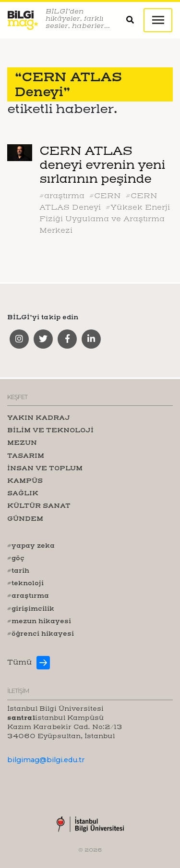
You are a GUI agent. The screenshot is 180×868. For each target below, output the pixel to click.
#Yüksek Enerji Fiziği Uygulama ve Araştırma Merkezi (105, 219)
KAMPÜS (25, 480)
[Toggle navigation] (158, 20)
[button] (135, 20)
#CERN (105, 196)
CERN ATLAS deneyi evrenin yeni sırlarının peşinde (102, 165)
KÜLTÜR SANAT (39, 505)
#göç (16, 558)
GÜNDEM (25, 518)
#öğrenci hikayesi (41, 633)
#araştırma (62, 196)
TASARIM (26, 455)
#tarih (18, 570)
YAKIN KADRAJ (39, 417)
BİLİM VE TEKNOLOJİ (50, 430)
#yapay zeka (31, 545)
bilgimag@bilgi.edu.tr (46, 760)
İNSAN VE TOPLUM (45, 468)
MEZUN (22, 442)
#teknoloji (25, 583)
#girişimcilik (31, 608)
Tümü (19, 662)
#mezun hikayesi (39, 621)
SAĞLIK (23, 493)
